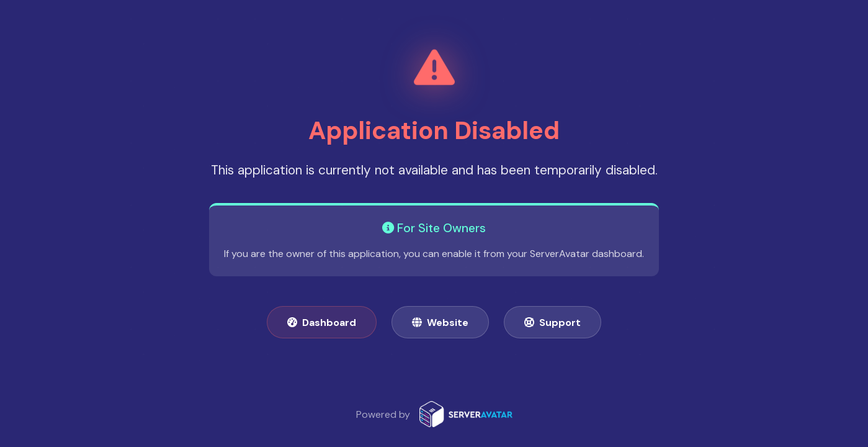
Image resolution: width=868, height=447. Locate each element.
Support (553, 323)
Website (440, 323)
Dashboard (322, 323)
